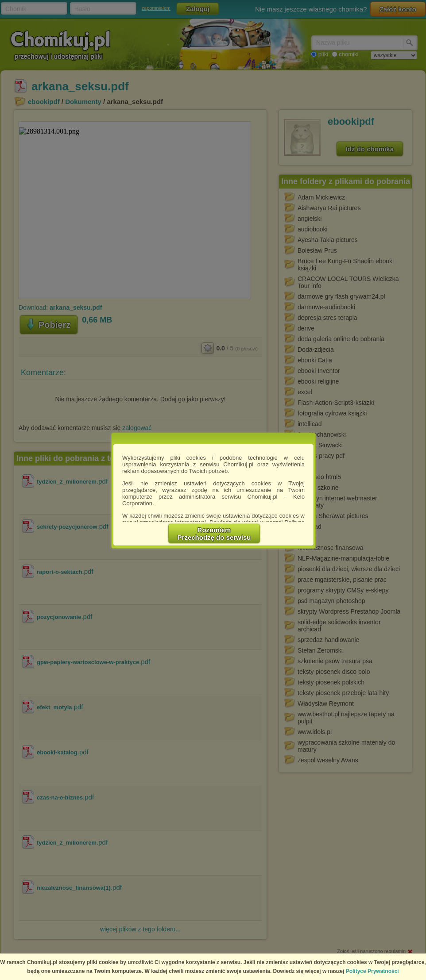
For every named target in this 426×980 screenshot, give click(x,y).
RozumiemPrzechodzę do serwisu (214, 534)
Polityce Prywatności (372, 971)
